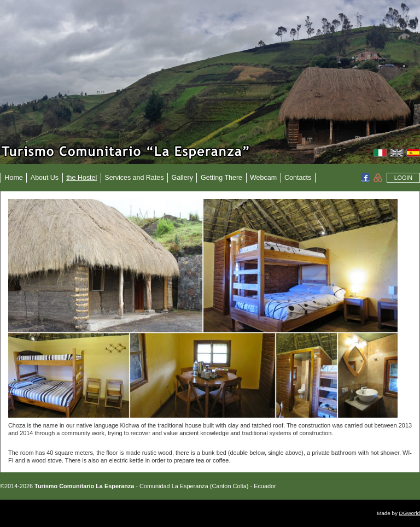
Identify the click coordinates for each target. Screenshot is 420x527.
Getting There (221, 178)
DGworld (410, 513)
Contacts (298, 178)
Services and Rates (134, 178)
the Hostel (81, 178)
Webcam (263, 178)
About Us (45, 178)
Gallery (182, 178)
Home (14, 178)
